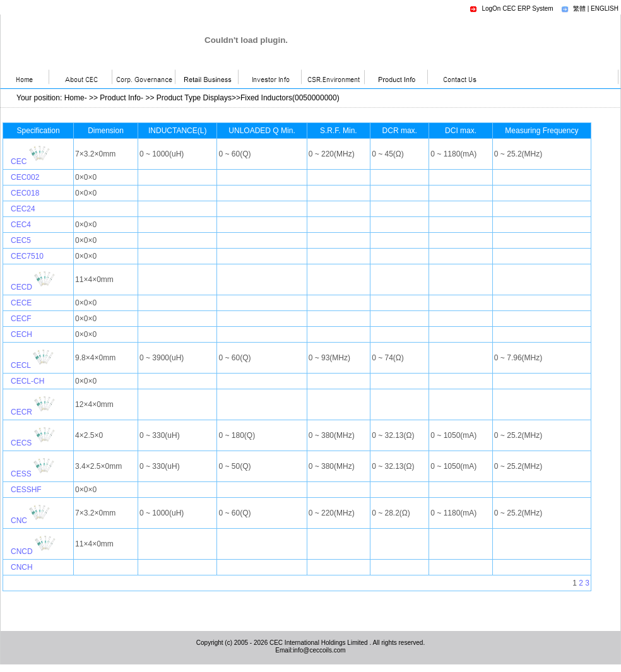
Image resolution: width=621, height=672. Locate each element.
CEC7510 (27, 256)
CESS (21, 474)
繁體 (579, 9)
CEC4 (21, 225)
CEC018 (25, 193)
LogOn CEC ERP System (517, 9)
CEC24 (23, 209)
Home (74, 98)
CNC (19, 521)
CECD (21, 287)
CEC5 (21, 240)
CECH (21, 334)
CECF (21, 319)
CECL (21, 365)
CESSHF (26, 490)
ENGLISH (605, 9)
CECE (21, 303)
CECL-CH (27, 381)
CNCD (22, 551)
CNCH (22, 567)
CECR (21, 412)
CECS (21, 443)
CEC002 (25, 177)
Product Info (120, 98)
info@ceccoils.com (319, 650)
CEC (19, 162)
